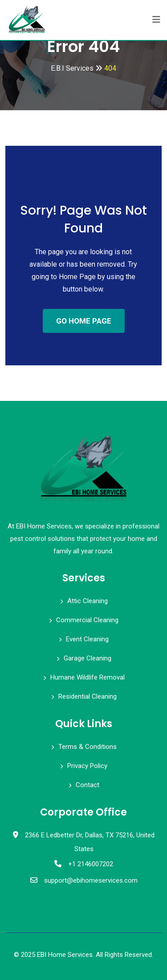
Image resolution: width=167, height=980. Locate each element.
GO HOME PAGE (84, 321)
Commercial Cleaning (87, 620)
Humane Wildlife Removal (88, 677)
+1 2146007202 (91, 864)
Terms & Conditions (88, 747)
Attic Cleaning (88, 601)
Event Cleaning (87, 639)
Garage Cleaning (88, 658)
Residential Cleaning (88, 696)
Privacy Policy (87, 766)
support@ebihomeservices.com (91, 880)
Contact (88, 785)
